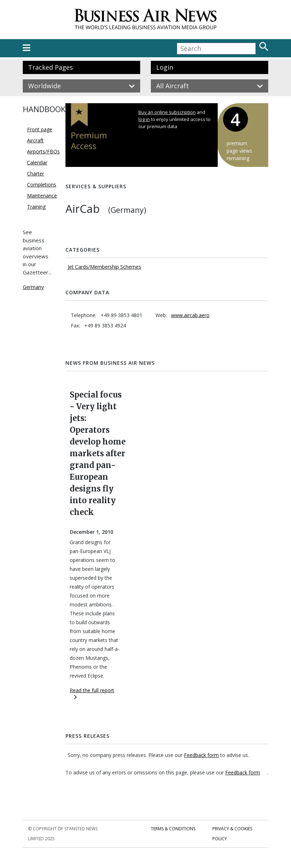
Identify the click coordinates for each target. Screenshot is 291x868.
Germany (33, 287)
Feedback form (201, 755)
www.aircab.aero (190, 315)
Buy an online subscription (167, 112)
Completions (42, 185)
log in (144, 119)
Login (165, 67)
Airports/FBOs (43, 151)
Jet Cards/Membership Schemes (104, 267)
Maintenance (42, 196)
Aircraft (35, 140)
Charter (36, 173)
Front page (40, 129)
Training (36, 207)
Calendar (37, 162)
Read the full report (92, 693)
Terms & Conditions (173, 829)
